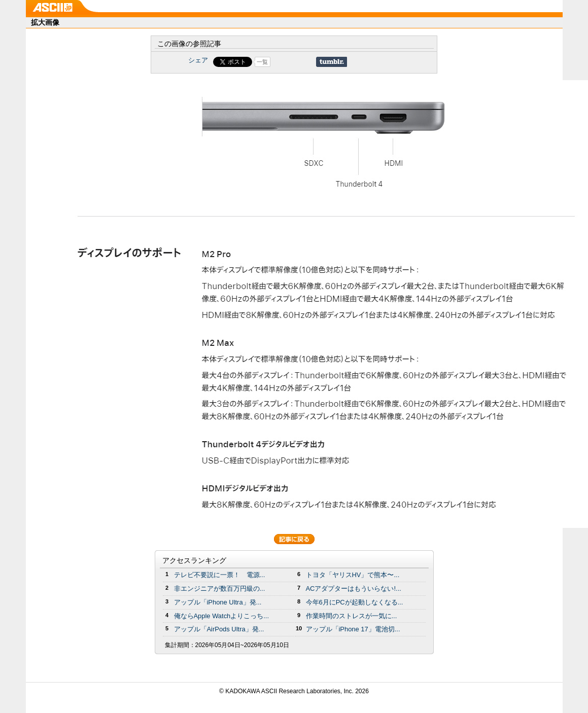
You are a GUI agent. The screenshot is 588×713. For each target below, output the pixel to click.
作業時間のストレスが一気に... (352, 616)
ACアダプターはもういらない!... (354, 589)
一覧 (262, 62)
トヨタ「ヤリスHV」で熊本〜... (353, 575)
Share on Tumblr (332, 62)
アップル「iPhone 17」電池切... (353, 629)
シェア (198, 60)
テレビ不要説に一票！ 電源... (220, 575)
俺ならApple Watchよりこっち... (222, 616)
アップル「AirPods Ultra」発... (219, 629)
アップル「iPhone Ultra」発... (218, 602)
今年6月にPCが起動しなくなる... (355, 602)
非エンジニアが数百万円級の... (220, 589)
